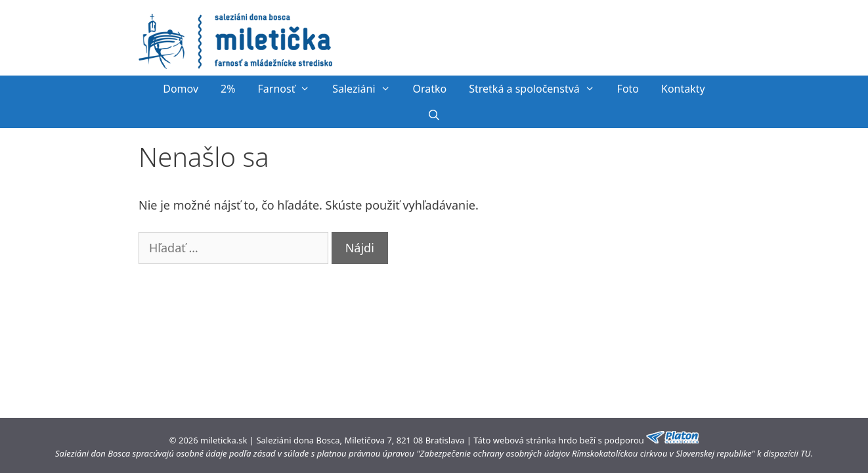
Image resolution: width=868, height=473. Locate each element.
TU (805, 453)
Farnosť (290, 89)
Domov (181, 89)
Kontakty (683, 89)
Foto (628, 89)
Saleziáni (367, 89)
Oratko (429, 89)
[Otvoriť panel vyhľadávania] (434, 115)
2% (228, 89)
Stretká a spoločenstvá (537, 89)
